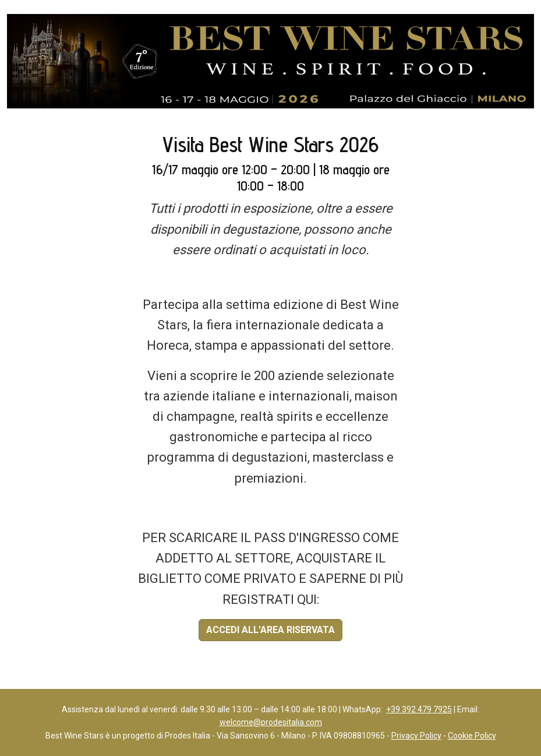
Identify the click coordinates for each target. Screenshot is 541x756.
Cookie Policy (472, 736)
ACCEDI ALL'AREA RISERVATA (270, 630)
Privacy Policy (416, 736)
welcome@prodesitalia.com (271, 722)
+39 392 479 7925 (419, 709)
